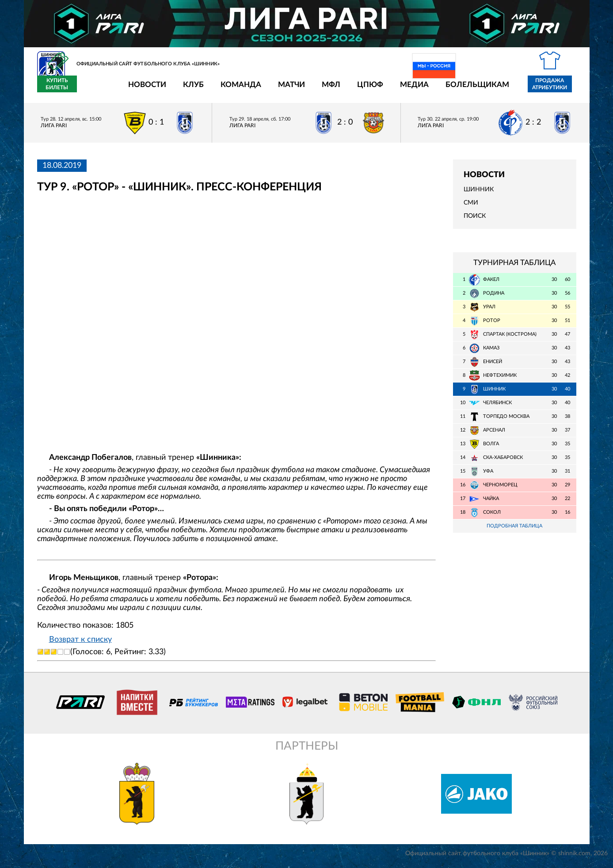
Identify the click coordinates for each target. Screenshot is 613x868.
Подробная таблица (514, 531)
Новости (95, 89)
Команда (189, 89)
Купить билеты (556, 89)
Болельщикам (426, 89)
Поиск (475, 221)
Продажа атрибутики (498, 89)
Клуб (142, 89)
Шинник (479, 195)
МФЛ (279, 89)
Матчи (240, 89)
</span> (237, 323)
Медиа (363, 89)
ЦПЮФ (318, 89)
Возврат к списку (80, 644)
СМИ (471, 208)
